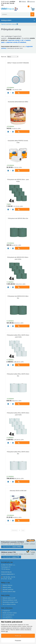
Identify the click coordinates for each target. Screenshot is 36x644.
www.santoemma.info (8, 615)
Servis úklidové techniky (9, 604)
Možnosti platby (7, 587)
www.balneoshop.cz (8, 619)
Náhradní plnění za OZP (9, 598)
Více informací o (12, 547)
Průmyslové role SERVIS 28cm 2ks (18, 218)
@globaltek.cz (11, 574)
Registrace (31, 1)
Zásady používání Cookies (10, 613)
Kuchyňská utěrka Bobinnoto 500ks (18, 102)
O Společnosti (6, 611)
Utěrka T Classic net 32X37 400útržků (18, 63)
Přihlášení (23, 1)
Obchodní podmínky (8, 589)
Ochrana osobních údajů (9, 591)
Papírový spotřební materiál (9, 24)
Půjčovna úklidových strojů (10, 600)
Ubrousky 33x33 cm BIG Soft (18, 491)
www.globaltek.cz (7, 617)
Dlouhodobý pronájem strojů (10, 602)
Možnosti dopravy (7, 585)
